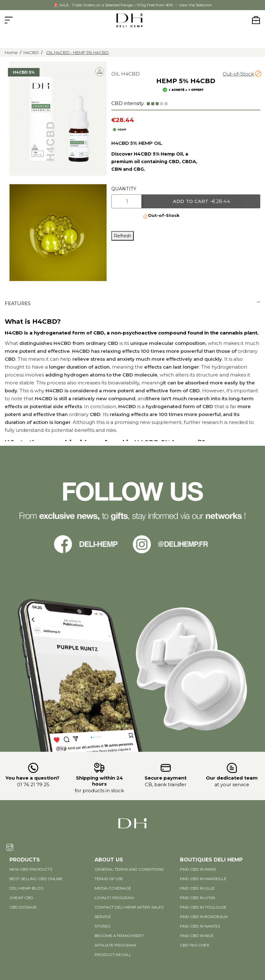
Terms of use (109, 879)
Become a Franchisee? (119, 936)
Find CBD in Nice (197, 936)
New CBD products (31, 869)
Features (18, 303)
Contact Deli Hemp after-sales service (129, 912)
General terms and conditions (129, 869)
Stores (102, 926)
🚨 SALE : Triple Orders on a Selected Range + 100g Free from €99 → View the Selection (133, 5)
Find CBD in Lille (197, 888)
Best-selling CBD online (36, 879)
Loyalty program (114, 898)
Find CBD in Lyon (197, 898)
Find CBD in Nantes (200, 926)
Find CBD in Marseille (203, 879)
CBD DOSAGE (23, 907)
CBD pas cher (195, 945)
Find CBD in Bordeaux (204, 917)
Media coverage (113, 888)
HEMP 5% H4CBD (186, 81)
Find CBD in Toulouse (203, 907)
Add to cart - (201, 201)
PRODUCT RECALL (113, 955)
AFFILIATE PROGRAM (115, 945)
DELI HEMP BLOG (27, 888)
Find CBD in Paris (198, 869)
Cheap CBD (21, 898)
